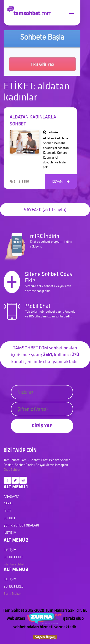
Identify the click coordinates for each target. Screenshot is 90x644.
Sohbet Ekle (14, 557)
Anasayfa (12, 496)
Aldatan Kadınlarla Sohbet (33, 120)
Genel (8, 504)
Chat (7, 470)
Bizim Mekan (12, 594)
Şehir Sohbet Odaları (21, 525)
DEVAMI (61, 181)
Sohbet (15, 470)
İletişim (10, 533)
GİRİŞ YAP (42, 425)
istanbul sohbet (14, 564)
